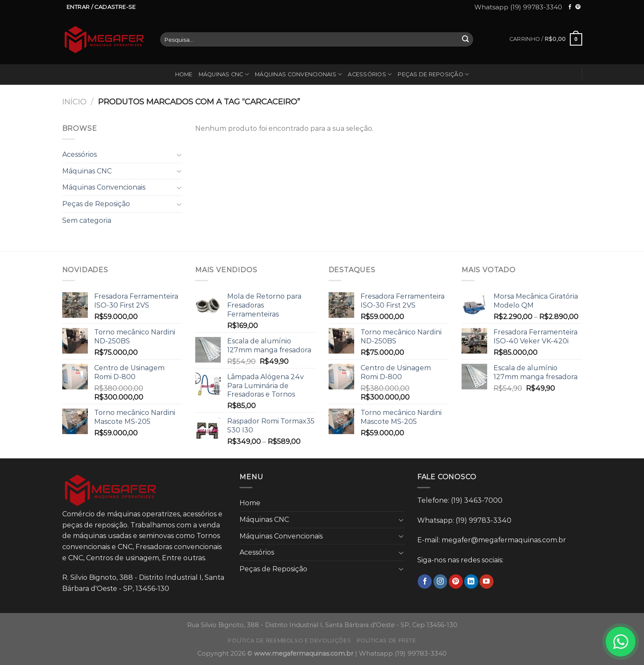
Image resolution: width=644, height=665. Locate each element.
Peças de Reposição (433, 74)
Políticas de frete (387, 641)
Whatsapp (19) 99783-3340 (518, 7)
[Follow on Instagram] (440, 582)
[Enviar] (465, 40)
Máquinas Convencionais (298, 74)
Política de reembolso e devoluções (289, 641)
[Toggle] (179, 155)
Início (74, 102)
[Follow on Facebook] (570, 7)
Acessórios (370, 74)
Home (184, 74)
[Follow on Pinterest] (578, 7)
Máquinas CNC (224, 74)
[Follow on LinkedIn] (471, 582)
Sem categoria (87, 220)
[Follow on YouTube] (487, 582)
